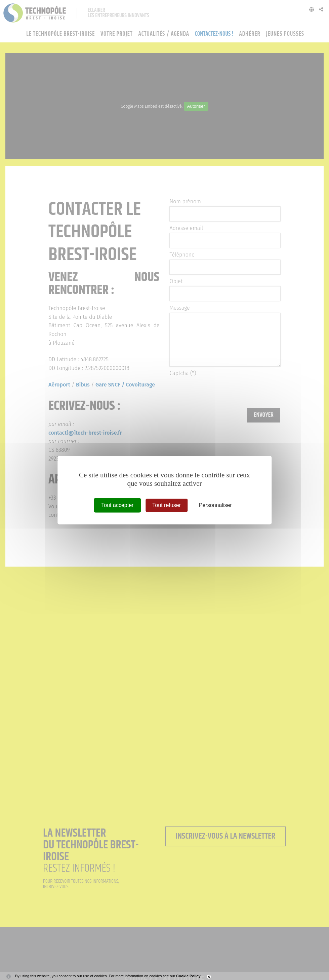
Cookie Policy (188, 976)
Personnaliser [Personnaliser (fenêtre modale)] (215, 505)
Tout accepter (117, 505)
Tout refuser (166, 505)
